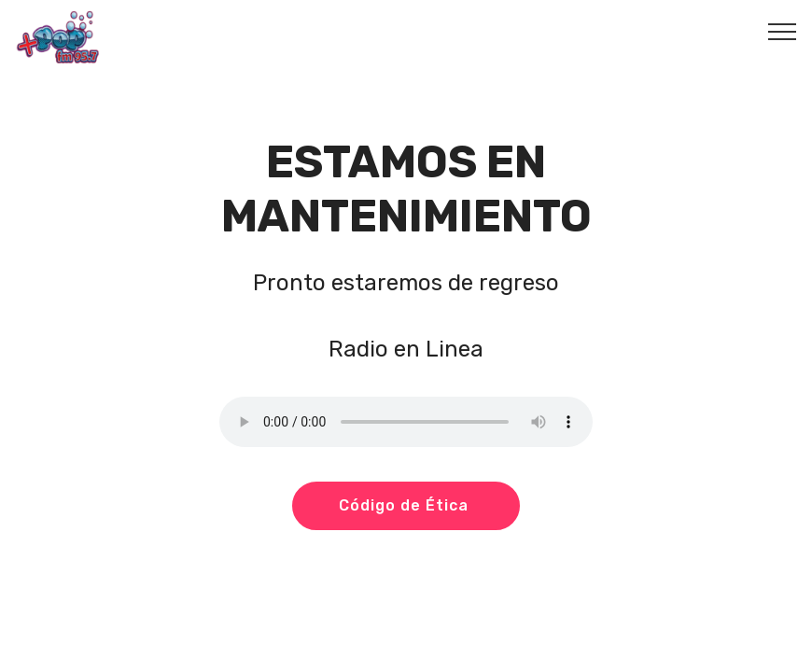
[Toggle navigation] (783, 31)
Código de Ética (406, 505)
